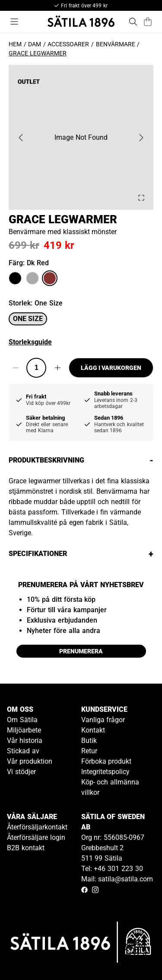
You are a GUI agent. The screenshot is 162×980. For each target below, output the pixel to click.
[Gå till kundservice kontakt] (135, 953)
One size (28, 319)
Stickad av (23, 751)
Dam (35, 44)
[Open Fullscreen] (141, 198)
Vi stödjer (21, 772)
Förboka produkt (106, 761)
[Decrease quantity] (15, 368)
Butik (89, 741)
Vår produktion (30, 761)
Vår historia (25, 741)
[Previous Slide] (21, 138)
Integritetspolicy (105, 772)
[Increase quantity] (57, 368)
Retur (89, 751)
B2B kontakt (26, 848)
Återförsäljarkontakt (37, 827)
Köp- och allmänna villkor (110, 787)
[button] (81, 137)
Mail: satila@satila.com (117, 879)
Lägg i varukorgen (111, 368)
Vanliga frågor (103, 720)
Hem (15, 44)
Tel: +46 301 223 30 (112, 869)
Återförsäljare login (36, 837)
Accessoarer (68, 44)
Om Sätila (22, 720)
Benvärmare (116, 44)
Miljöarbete (24, 730)
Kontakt (93, 730)
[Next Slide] (141, 138)
